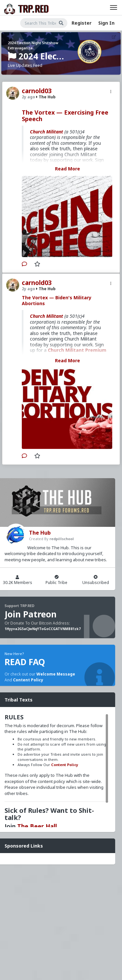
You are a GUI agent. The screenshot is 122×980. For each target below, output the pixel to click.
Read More (68, 169)
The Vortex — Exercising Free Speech (65, 116)
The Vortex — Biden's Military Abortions (57, 300)
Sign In (106, 23)
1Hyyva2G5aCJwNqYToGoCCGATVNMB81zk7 (43, 629)
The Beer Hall (37, 826)
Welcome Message (56, 674)
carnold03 (37, 91)
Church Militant (47, 132)
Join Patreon (31, 614)
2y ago (28, 97)
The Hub (46, 97)
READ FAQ (25, 662)
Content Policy (28, 680)
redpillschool (62, 539)
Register (81, 23)
